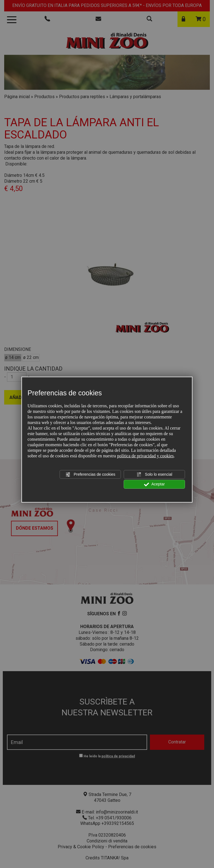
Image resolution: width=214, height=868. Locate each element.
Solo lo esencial (154, 475)
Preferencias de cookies (90, 475)
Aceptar (154, 484)
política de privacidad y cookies (145, 456)
